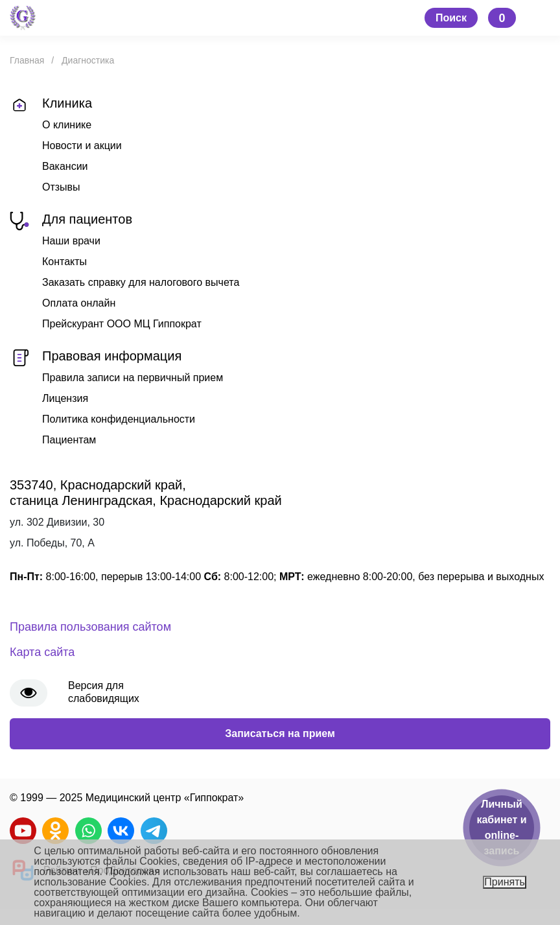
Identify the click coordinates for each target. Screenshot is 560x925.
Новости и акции (82, 146)
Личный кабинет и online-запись (501, 827)
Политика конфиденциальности (119, 419)
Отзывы (61, 187)
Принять (505, 882)
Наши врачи (71, 241)
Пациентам (69, 440)
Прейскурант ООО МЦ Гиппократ (122, 324)
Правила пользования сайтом (90, 627)
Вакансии (65, 166)
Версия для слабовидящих (104, 692)
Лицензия (65, 398)
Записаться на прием (280, 733)
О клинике (67, 125)
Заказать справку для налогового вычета (141, 282)
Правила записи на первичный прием (133, 378)
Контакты (64, 262)
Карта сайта (42, 652)
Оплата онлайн (79, 303)
